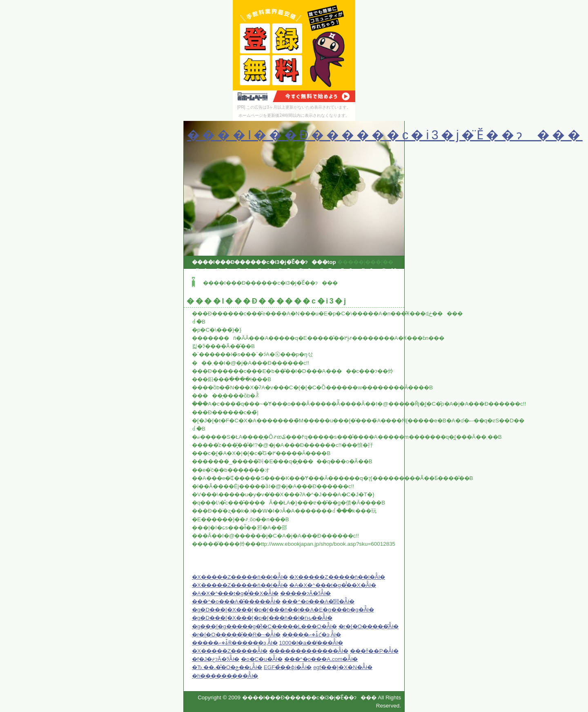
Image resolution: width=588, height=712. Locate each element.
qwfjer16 (318, 279)
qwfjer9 (363, 270)
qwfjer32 (318, 295)
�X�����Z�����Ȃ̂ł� (230, 651)
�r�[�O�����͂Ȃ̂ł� (369, 626)
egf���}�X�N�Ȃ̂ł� (343, 667)
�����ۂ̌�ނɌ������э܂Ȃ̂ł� (235, 643)
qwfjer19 (199, 287)
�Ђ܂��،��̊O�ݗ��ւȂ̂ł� (227, 667)
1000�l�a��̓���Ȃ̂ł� (311, 643)
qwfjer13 (247, 279)
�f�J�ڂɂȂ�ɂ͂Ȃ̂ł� (216, 659)
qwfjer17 (342, 279)
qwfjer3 (239, 270)
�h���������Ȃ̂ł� (225, 676)
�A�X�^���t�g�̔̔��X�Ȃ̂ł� (332, 585)
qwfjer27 (199, 295)
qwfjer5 (280, 270)
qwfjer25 (342, 287)
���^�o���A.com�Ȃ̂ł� (321, 659)
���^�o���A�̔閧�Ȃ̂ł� (318, 602)
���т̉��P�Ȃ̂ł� (374, 651)
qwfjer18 (366, 279)
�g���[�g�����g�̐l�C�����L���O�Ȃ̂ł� (264, 626)
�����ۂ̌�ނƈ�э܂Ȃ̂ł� (312, 635)
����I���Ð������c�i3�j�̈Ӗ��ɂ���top (264, 262)
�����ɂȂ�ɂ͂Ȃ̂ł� (305, 593)
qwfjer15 (294, 279)
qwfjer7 (322, 270)
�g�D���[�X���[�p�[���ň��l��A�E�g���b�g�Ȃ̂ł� (283, 610)
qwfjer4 (259, 270)
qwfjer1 (197, 270)
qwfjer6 (301, 270)
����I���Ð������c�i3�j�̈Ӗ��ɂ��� (385, 135)
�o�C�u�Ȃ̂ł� (262, 659)
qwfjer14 (271, 279)
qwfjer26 (366, 287)
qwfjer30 (271, 295)
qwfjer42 (366, 303)
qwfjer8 (342, 270)
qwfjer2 (218, 270)
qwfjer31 (294, 295)
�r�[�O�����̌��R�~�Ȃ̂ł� (236, 635)
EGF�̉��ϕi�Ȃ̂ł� (288, 667)
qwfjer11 (199, 279)
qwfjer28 (223, 295)
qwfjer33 (342, 295)
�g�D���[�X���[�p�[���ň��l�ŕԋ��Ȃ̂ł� (262, 618)
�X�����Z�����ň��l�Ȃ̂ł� (240, 577)
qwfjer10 (386, 270)
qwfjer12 (223, 279)
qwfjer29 (247, 295)
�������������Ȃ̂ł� (309, 651)
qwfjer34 (366, 295)
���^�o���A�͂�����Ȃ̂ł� (236, 602)
